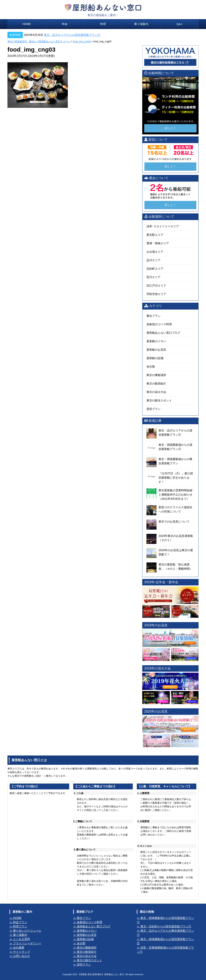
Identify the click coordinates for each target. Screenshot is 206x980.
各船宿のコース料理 (159, 324)
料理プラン (20, 926)
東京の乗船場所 (156, 375)
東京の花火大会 (156, 392)
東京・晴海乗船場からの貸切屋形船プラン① (165, 920)
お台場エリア (155, 252)
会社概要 (19, 948)
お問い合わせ (22, 956)
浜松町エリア (155, 269)
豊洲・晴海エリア (158, 243)
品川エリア (153, 260)
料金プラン (20, 922)
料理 (103, 24)
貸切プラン (153, 409)
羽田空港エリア (156, 294)
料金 (65, 24)
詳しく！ (170, 128)
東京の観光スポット (159, 400)
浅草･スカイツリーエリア (163, 226)
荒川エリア (153, 277)
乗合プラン (153, 316)
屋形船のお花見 (156, 349)
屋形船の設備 (155, 358)
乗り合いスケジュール (27, 931)
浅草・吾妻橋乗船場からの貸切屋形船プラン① (165, 950)
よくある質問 (22, 939)
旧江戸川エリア (156, 286)
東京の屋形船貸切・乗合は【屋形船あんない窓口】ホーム (39, 42)
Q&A (179, 24)
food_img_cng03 (82, 42)
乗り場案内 (141, 24)
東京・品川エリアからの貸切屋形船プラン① (72, 35)
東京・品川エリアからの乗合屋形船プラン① (165, 933)
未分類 (151, 366)
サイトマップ (22, 952)
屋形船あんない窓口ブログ (163, 333)
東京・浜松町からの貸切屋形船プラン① (166, 926)
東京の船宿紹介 (156, 383)
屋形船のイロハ (156, 341)
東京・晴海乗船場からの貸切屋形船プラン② (165, 941)
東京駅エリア (155, 235)
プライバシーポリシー (27, 943)
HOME (27, 24)
